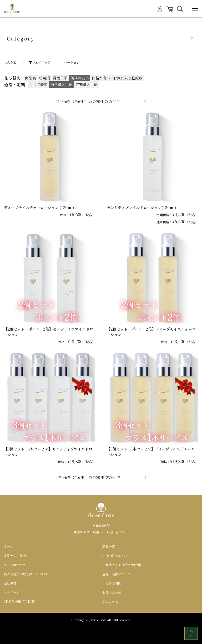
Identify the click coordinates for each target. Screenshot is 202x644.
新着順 (44, 78)
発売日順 (60, 78)
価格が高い (101, 78)
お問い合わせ (112, 592)
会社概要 (10, 583)
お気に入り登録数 (128, 78)
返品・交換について (117, 574)
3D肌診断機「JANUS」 (21, 602)
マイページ (12, 592)
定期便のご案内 (15, 556)
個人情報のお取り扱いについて (26, 574)
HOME (11, 62)
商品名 (31, 78)
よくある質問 (112, 583)
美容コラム (110, 602)
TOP (192, 633)
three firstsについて (117, 556)
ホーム (9, 546)
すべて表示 (38, 84)
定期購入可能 (87, 84)
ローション (72, 62)
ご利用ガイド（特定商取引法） (124, 565)
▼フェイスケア (40, 62)
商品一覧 (109, 546)
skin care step (15, 565)
